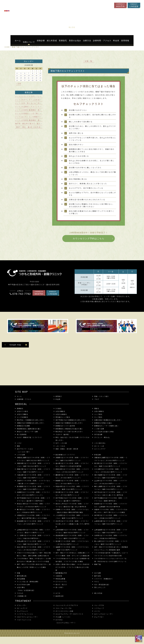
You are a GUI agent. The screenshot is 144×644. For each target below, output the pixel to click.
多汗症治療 (98, 434)
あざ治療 (98, 573)
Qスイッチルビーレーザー (104, 614)
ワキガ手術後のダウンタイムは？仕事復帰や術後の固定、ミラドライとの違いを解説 (73, 560)
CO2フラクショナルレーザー (27, 617)
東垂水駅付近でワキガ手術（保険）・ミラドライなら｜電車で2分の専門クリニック (72, 488)
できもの (20, 593)
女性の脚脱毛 (99, 411)
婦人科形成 (98, 593)
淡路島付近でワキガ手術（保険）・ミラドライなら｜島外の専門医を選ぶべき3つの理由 (33, 517)
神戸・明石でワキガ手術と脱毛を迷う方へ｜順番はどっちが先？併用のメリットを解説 (34, 566)
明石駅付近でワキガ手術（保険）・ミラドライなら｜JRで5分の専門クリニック (72, 494)
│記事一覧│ (89, 61)
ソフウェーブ (99, 608)
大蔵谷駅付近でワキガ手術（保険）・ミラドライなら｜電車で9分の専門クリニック (33, 476)
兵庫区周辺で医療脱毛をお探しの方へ (108, 420)
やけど (97, 582)
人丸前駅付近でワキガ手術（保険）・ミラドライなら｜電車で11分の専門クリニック (72, 517)
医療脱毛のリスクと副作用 (65, 426)
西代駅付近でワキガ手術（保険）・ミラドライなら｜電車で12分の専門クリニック (111, 465)
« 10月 (19, 84)
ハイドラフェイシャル (25, 614)
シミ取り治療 (99, 429)
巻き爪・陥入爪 (61, 585)
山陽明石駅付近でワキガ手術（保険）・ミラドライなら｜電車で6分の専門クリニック (111, 523)
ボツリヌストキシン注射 (64, 611)
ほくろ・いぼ (99, 446)
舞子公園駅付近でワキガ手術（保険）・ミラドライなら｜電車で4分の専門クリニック (111, 488)
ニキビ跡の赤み (100, 443)
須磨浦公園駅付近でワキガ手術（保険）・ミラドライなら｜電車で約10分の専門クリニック (33, 459)
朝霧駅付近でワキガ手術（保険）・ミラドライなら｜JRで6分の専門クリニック (72, 482)
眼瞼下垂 (98, 564)
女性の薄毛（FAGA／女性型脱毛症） (26, 589)
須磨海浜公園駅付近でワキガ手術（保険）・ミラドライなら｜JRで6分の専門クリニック (111, 459)
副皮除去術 (60, 596)
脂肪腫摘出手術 (61, 573)
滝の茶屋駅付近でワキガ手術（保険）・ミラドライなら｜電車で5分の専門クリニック (111, 476)
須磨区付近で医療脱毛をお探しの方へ (31, 423)
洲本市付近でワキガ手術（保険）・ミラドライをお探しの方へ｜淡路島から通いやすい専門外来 (73, 524)
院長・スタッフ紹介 (102, 396)
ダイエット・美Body (102, 437)
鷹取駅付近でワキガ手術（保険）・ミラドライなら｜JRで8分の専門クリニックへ (72, 476)
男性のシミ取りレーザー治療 (27, 432)
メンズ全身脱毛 (23, 417)
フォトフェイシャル (24, 620)
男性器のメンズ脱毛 (63, 417)
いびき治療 (21, 455)
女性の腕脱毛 (60, 411)
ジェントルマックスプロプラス (67, 605)
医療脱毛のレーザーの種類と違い (106, 426)
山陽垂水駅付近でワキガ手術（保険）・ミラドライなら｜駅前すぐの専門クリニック (33, 531)
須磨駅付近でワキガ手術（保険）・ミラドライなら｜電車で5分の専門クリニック (72, 459)
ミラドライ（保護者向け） (104, 579)
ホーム (19, 396)
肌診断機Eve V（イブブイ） (66, 455)
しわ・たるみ (60, 446)
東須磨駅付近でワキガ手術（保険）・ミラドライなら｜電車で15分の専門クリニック (33, 488)
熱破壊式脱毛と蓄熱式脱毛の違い (29, 429)
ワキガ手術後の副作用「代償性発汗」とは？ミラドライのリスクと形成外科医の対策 (111, 554)
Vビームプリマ (22, 608)
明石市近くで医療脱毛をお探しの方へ (31, 420)
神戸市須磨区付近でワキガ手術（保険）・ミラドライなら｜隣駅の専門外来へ (111, 499)
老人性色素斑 (22, 434)
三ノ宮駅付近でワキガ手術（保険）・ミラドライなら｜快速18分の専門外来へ (33, 537)
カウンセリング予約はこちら (89, 238)
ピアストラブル (61, 582)
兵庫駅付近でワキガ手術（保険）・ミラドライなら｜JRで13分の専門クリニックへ (33, 494)
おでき (58, 593)
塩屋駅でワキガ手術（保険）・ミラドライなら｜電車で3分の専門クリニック (72, 548)
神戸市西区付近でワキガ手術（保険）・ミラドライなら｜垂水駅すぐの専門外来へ (72, 499)
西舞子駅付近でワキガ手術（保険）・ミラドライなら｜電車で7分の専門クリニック (33, 471)
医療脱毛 (20, 409)
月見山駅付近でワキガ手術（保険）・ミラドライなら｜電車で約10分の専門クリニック (33, 543)
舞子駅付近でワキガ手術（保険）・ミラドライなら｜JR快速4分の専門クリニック (33, 511)
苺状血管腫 (21, 579)
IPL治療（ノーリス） (63, 617)
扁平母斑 (98, 576)
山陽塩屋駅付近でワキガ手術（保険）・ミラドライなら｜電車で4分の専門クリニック (111, 531)
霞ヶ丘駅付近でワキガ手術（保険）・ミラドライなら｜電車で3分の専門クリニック (111, 543)
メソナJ (97, 611)
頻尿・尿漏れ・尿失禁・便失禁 (67, 449)
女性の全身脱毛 (61, 414)
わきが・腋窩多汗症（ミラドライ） (30, 437)
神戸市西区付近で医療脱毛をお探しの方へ (71, 420)
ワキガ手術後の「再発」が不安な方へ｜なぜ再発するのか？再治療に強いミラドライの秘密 (34, 560)
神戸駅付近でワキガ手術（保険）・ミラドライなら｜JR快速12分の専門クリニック (111, 517)
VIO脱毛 (59, 409)
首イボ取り (60, 587)
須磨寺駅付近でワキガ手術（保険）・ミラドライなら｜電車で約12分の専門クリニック (33, 465)
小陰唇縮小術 (22, 596)
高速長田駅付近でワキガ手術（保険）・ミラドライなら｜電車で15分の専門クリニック (72, 537)
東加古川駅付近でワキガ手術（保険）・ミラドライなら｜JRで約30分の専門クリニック (33, 505)
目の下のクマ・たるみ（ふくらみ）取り (25, 450)
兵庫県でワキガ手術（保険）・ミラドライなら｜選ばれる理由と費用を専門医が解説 (72, 511)
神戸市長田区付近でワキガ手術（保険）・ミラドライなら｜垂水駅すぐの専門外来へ (33, 499)
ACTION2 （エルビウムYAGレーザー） (66, 621)
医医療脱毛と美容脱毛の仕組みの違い (69, 429)
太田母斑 (59, 576)
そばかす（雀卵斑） (63, 434)
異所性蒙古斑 (22, 576)
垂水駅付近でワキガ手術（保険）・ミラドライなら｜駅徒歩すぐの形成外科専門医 (72, 465)
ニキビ (19, 443)
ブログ (97, 399)
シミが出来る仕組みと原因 (104, 432)
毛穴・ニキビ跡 (61, 443)
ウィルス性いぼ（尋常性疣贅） (28, 582)
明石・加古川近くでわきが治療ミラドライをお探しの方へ (73, 439)
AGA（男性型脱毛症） (102, 585)
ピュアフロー (99, 617)
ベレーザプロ (99, 605)
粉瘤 (19, 573)
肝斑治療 (98, 455)
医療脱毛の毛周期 (23, 426)
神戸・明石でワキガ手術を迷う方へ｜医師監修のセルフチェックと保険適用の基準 (111, 548)
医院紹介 (59, 396)
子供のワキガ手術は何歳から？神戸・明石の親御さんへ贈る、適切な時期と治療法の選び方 (34, 554)
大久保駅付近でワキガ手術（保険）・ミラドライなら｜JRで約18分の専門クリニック (111, 471)
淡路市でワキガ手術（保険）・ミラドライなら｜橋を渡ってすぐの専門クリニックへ (33, 482)
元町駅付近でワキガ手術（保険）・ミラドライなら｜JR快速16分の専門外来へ (111, 537)
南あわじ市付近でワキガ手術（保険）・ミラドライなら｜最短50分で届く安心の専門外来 (72, 505)
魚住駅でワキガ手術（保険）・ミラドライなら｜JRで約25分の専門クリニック (72, 543)
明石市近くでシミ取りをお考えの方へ (69, 432)
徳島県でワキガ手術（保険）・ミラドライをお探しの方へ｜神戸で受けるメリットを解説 (111, 511)
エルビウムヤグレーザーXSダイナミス (69, 614)
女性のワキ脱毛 (23, 411)
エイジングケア (100, 449)
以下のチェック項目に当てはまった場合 (89, 86)
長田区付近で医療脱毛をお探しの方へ (69, 423)
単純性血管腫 (60, 579)
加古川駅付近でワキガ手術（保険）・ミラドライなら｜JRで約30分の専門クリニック (33, 548)
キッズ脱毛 (98, 417)
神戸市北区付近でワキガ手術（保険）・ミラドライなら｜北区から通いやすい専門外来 (111, 494)
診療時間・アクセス (24, 399)
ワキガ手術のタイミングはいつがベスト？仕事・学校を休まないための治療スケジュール (110, 560)
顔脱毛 (97, 409)
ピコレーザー (22, 605)
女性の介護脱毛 (23, 414)
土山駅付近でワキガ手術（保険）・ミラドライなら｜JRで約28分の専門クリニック (111, 482)
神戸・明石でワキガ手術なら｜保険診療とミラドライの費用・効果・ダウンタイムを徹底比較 (73, 554)
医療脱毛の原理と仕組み (103, 423)
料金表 (58, 399)
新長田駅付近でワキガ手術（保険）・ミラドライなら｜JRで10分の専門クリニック (33, 523)
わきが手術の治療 (23, 585)
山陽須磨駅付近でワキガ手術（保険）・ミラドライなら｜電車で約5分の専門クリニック (72, 531)
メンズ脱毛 (98, 414)
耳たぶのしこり (100, 587)
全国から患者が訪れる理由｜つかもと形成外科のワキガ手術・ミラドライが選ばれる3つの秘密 (73, 567)
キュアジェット (22, 611)
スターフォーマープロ (64, 608)
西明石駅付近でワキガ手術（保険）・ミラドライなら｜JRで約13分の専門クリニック (72, 471)
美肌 (19, 446)
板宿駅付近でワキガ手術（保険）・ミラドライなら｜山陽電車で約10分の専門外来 (111, 505)
